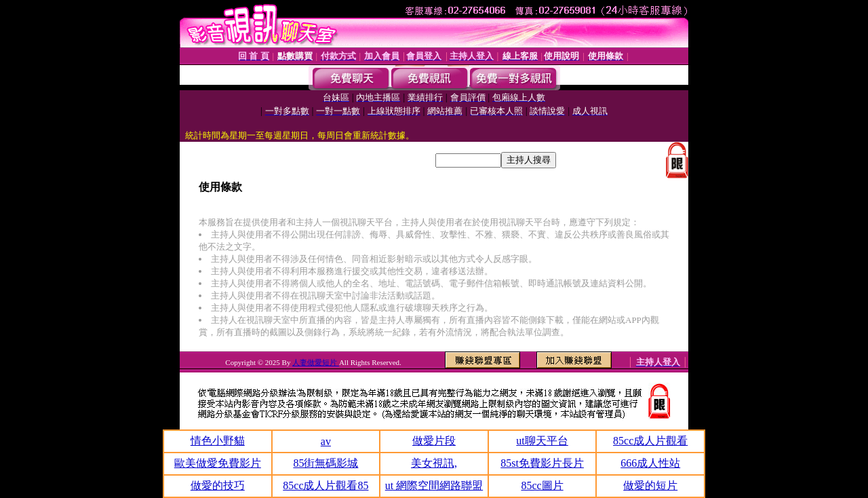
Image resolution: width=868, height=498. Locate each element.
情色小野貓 (218, 441)
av (326, 441)
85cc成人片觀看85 (325, 485)
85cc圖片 (542, 485)
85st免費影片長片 (542, 463)
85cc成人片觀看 (650, 441)
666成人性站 (650, 463)
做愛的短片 (650, 485)
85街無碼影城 (325, 463)
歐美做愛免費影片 (218, 463)
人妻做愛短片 (316, 362)
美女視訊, (434, 463)
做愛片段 (434, 441)
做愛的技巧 (218, 485)
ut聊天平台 (542, 441)
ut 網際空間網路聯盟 (434, 485)
